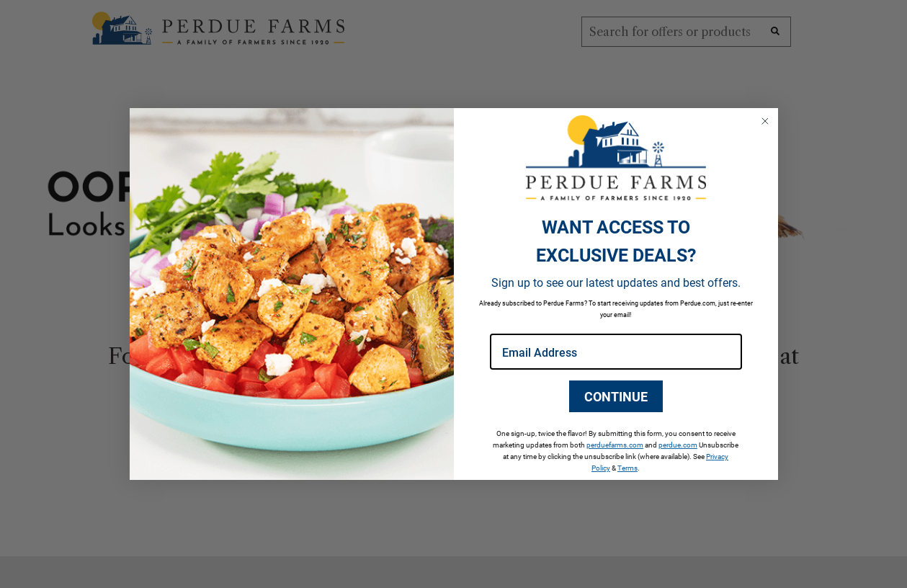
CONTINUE (616, 396)
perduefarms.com (615, 445)
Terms (627, 468)
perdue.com (678, 445)
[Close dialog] (765, 121)
